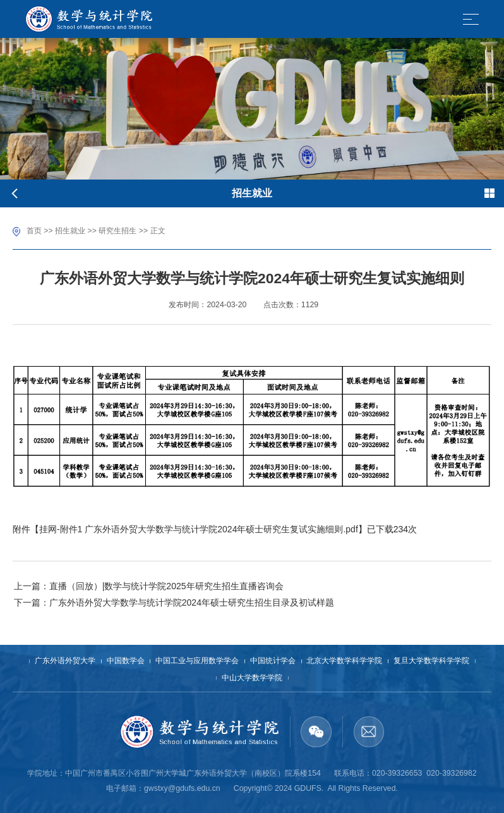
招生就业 (70, 231)
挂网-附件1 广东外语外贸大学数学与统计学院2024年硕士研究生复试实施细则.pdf (199, 529)
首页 (34, 231)
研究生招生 (117, 231)
